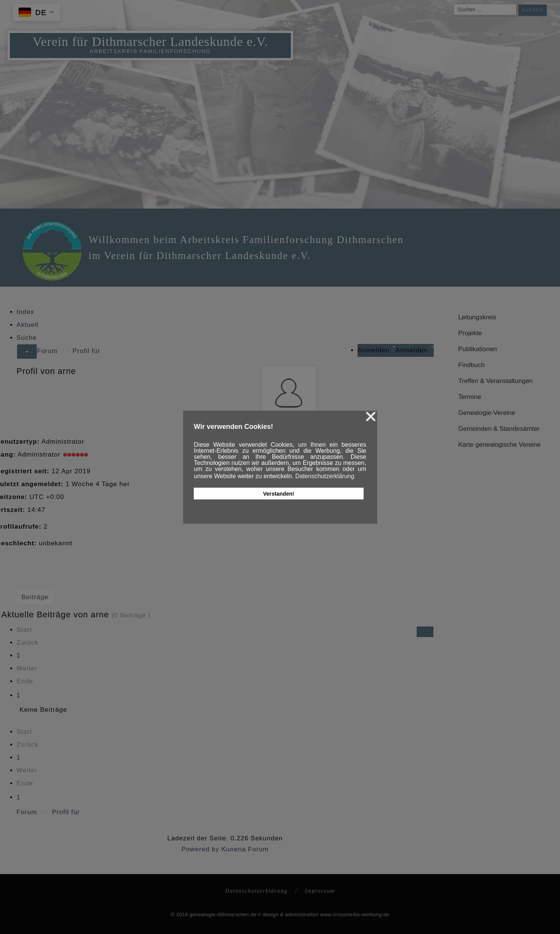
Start (24, 630)
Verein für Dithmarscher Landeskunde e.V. (152, 30)
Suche (27, 338)
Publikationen (478, 349)
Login (485, 35)
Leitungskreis (477, 317)
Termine (470, 397)
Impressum (320, 891)
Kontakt (454, 35)
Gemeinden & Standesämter (499, 429)
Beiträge (35, 597)
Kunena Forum (245, 849)
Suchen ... (454, 4)
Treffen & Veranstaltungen (496, 381)
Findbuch (472, 365)
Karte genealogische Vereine (500, 445)
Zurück (28, 643)
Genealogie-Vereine (487, 413)
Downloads (524, 35)
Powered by (201, 849)
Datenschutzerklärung (256, 891)
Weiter (27, 668)
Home (423, 35)
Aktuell (28, 325)
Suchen (532, 10)
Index (26, 312)
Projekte (470, 333)
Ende (25, 681)
